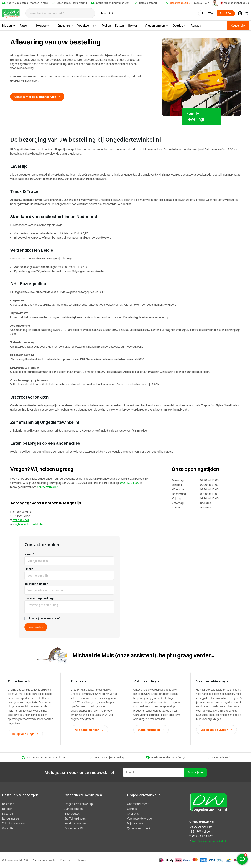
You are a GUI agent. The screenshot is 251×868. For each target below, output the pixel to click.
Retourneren (10, 819)
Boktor (134, 26)
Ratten (26, 26)
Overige (180, 26)
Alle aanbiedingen (89, 730)
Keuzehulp (238, 26)
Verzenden (36, 627)
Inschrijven (195, 772)
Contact (132, 809)
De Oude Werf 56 (201, 827)
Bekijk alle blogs (25, 734)
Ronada (196, 26)
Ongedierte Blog (75, 828)
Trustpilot (107, 13)
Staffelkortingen (151, 730)
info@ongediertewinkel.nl (28, 524)
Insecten (66, 26)
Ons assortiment (138, 804)
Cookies (82, 860)
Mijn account (135, 823)
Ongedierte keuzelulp (79, 804)
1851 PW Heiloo (200, 831)
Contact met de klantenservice (37, 97)
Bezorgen (8, 814)
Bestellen (8, 804)
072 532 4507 (201, 3)
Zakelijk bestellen (13, 823)
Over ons (133, 814)
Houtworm (45, 26)
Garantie (8, 828)
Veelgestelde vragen (217, 730)
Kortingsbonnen (75, 823)
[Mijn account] (240, 13)
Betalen (7, 809)
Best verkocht (73, 814)
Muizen (9, 26)
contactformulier (47, 487)
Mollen (106, 26)
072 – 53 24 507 (130, 483)
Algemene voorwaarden (44, 860)
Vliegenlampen (157, 26)
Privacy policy (67, 860)
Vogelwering (88, 26)
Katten (120, 26)
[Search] (60, 13)
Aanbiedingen (74, 809)
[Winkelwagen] (247, 13)
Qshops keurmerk (139, 828)
